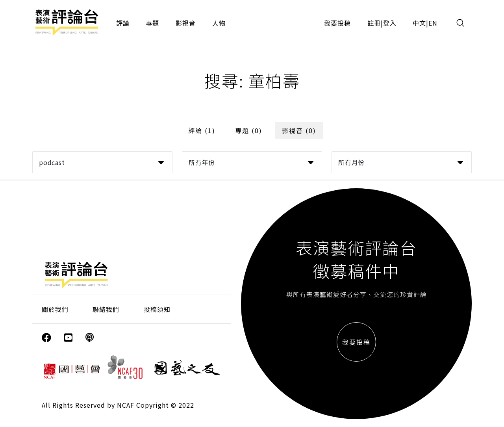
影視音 (186, 23)
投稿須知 (157, 309)
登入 (390, 23)
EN (433, 23)
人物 (219, 23)
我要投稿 (337, 23)
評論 (123, 23)
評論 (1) (202, 130)
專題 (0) (249, 130)
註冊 (374, 23)
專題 (152, 23)
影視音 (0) (299, 130)
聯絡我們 (106, 309)
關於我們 (55, 309)
